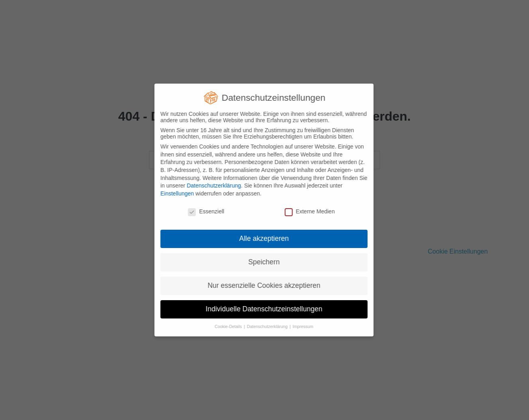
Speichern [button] (260, 262)
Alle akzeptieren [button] (260, 238)
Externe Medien (306, 211)
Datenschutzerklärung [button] (264, 326)
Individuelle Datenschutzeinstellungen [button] (260, 309)
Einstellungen (173, 193)
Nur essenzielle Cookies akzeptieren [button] (260, 285)
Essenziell (202, 211)
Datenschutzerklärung (210, 186)
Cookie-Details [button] (225, 326)
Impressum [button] (299, 326)
